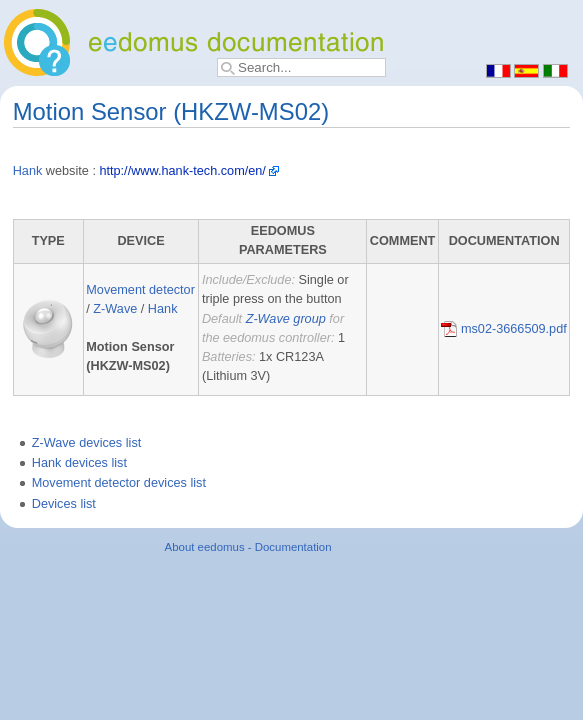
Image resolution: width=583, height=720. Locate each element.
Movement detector (140, 290)
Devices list (64, 504)
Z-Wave (115, 309)
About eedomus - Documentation (248, 547)
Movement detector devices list (119, 483)
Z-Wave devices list (87, 443)
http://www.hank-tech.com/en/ (182, 171)
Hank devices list (79, 463)
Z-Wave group (286, 319)
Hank (28, 171)
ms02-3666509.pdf (503, 329)
